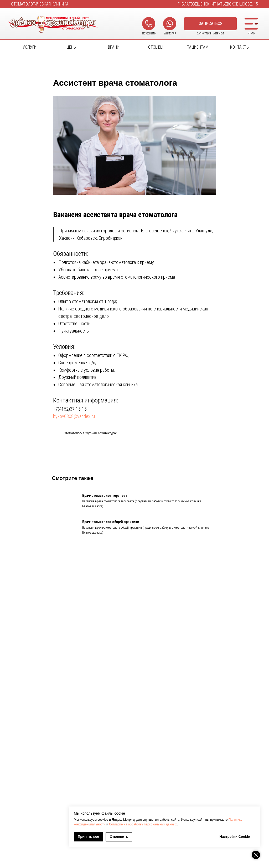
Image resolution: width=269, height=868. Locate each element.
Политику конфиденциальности (149, 824)
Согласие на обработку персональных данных (209, 824)
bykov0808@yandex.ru (74, 419)
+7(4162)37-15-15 (70, 412)
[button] (210, 24)
